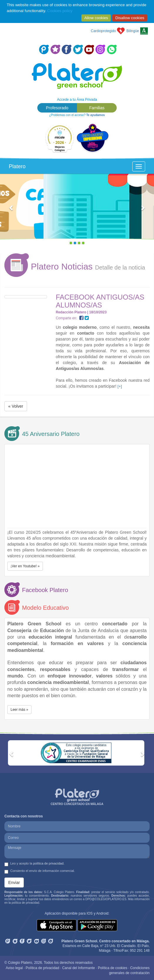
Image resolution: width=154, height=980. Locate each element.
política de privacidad (48, 863)
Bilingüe (133, 31)
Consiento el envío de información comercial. (40, 871)
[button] (12, 211)
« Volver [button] (16, 406)
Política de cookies (113, 968)
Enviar (14, 883)
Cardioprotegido (103, 31)
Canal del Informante (78, 968)
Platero (17, 166)
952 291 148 (140, 951)
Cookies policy (60, 11)
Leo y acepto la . (34, 864)
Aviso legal (14, 968)
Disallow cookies (130, 18)
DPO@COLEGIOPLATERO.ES (106, 899)
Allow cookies (96, 18)
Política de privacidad (42, 968)
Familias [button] (97, 108)
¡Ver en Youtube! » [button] (25, 566)
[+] (120, 386)
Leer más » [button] (19, 710)
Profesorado (57, 108)
